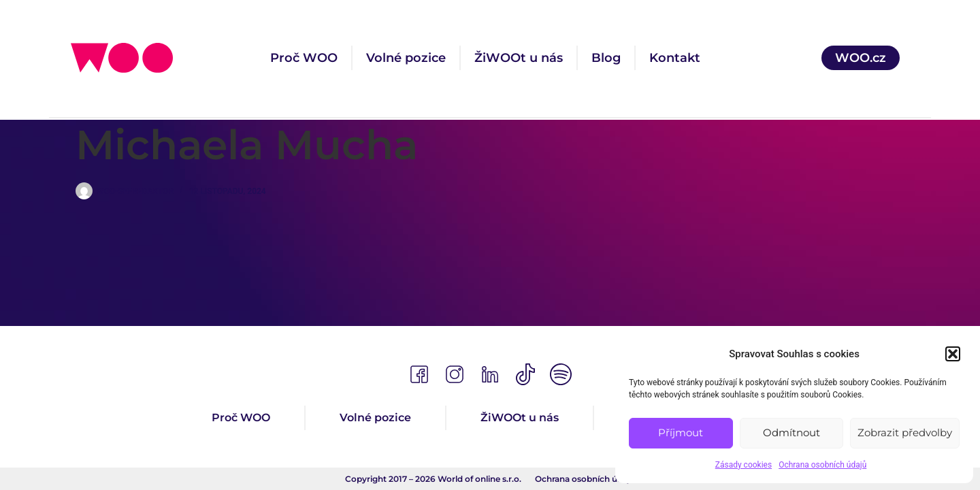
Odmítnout (791, 432)
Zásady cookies (744, 465)
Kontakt (675, 58)
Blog (606, 58)
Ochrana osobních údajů (822, 465)
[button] (953, 354)
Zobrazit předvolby (905, 432)
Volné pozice (406, 58)
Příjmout (681, 432)
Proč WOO (304, 58)
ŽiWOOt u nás (519, 58)
